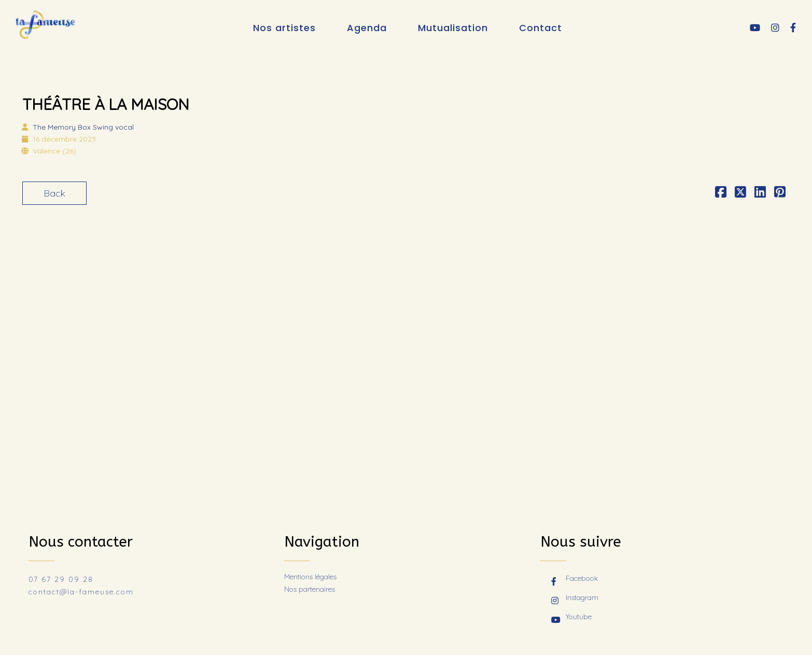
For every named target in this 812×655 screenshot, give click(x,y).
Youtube (571, 618)
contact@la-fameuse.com (81, 592)
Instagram (575, 598)
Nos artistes (284, 28)
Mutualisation (453, 28)
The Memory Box (83, 127)
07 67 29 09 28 (61, 579)
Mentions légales (310, 577)
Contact (541, 28)
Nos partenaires (310, 589)
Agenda (367, 28)
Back (54, 193)
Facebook (575, 579)
